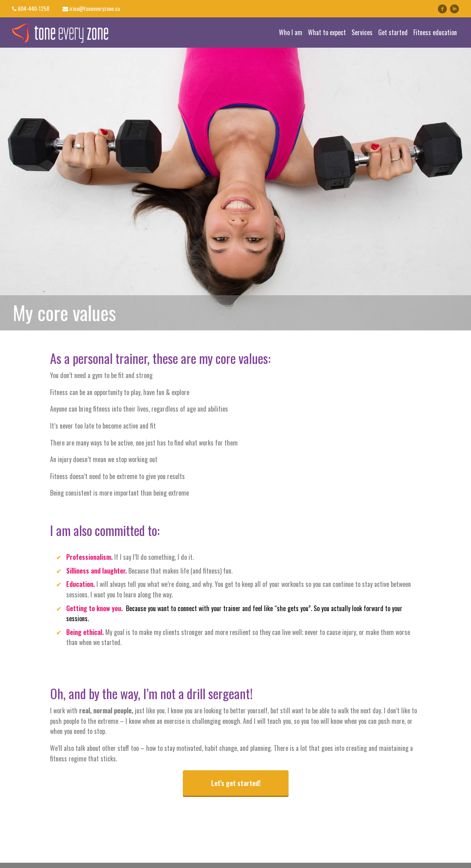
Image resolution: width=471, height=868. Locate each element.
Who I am (291, 32)
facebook (442, 9)
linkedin (459, 9)
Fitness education (435, 32)
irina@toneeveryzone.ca (95, 8)
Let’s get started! (236, 783)
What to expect (327, 32)
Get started (393, 32)
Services (362, 32)
